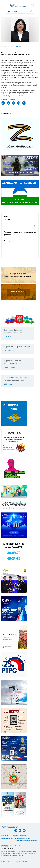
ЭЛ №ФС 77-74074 (7, 849)
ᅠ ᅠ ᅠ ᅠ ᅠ (33, 835)
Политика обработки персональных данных (16, 839)
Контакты (5, 835)
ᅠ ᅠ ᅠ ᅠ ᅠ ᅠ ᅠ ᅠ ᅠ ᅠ (9, 837)
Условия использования (19, 835)
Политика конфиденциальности (28, 840)
